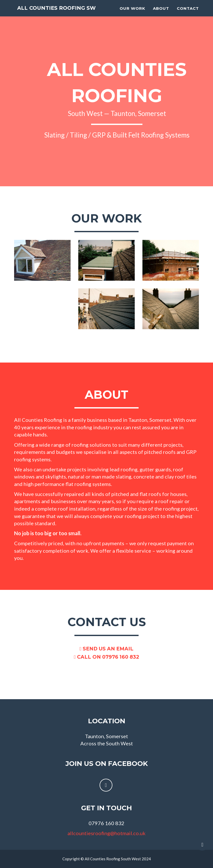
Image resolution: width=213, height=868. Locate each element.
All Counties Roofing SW (57, 11)
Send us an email (106, 649)
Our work (132, 10)
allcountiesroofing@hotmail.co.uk (106, 833)
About (161, 10)
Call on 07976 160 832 (106, 657)
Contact (188, 10)
